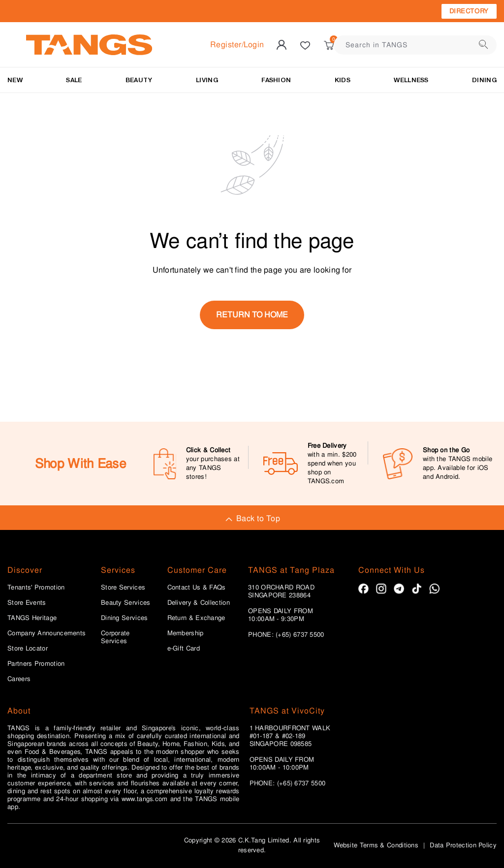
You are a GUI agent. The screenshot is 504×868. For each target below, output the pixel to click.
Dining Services (125, 618)
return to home (252, 315)
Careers (19, 679)
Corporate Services (115, 637)
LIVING (207, 80)
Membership (186, 633)
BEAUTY (139, 80)
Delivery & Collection (199, 603)
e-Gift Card (184, 649)
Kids (343, 80)
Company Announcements (47, 633)
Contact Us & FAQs (197, 588)
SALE (74, 80)
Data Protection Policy (463, 845)
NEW (15, 80)
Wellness (411, 80)
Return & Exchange (196, 618)
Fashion (276, 80)
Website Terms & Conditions (376, 845)
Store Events (27, 603)
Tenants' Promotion (36, 588)
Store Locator (28, 649)
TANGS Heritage (32, 618)
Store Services (123, 588)
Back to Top (252, 518)
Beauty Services (126, 603)
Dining (484, 80)
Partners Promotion (36, 664)
